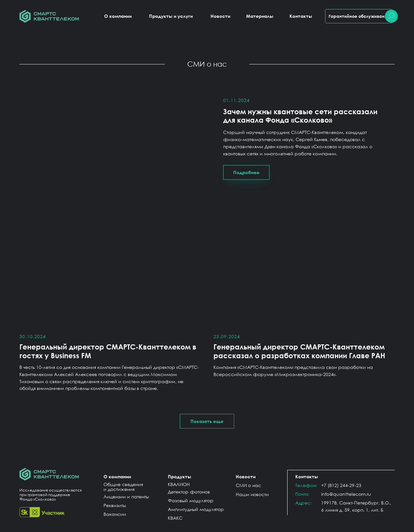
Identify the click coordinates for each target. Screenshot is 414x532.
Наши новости (252, 494)
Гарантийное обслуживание (359, 16)
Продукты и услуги (171, 16)
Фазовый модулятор (191, 500)
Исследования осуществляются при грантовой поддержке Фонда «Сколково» (50, 495)
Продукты (180, 477)
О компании (118, 16)
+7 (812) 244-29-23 (341, 485)
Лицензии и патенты (126, 497)
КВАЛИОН (179, 484)
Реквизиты (115, 505)
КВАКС (175, 518)
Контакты (301, 16)
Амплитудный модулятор (196, 509)
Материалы (260, 16)
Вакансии (115, 514)
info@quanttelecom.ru (346, 494)
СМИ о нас (248, 485)
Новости (220, 16)
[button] (207, 421)
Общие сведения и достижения (123, 487)
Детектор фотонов (189, 492)
